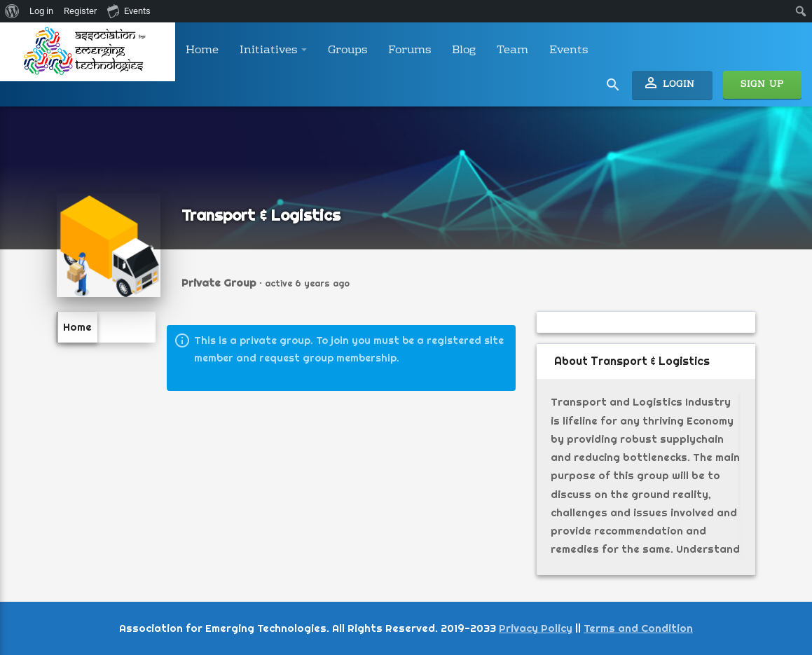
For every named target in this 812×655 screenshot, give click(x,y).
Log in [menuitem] (41, 11)
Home (202, 50)
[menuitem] (12, 11)
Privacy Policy (536, 628)
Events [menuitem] (129, 11)
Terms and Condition (638, 628)
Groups (347, 50)
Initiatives (273, 50)
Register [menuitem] (80, 11)
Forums (410, 50)
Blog (464, 50)
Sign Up (762, 85)
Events (569, 50)
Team (512, 50)
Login (669, 83)
